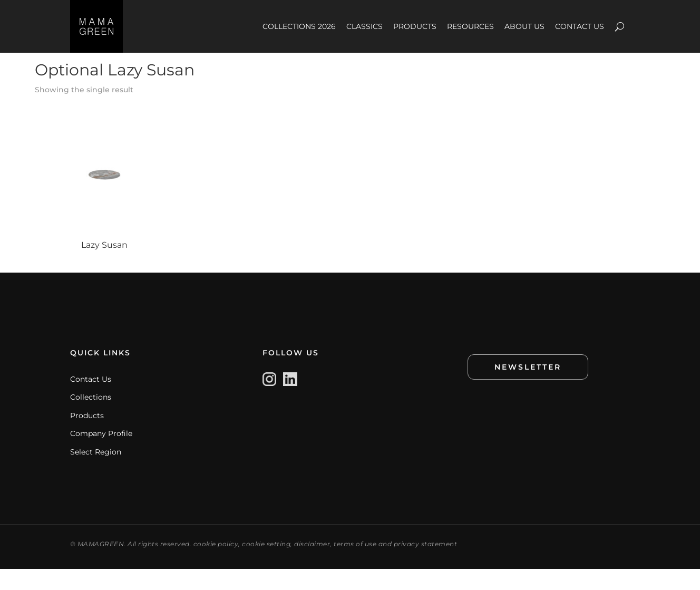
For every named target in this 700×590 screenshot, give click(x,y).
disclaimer (312, 565)
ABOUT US (524, 26)
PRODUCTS (415, 26)
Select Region (96, 473)
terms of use (355, 565)
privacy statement (426, 565)
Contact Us (91, 400)
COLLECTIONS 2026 (299, 26)
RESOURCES (470, 26)
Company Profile (101, 454)
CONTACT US (580, 26)
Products (87, 437)
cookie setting (266, 565)
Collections (91, 418)
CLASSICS (364, 26)
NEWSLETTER (528, 388)
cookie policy (216, 565)
